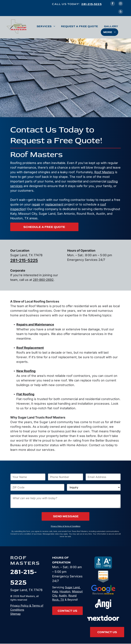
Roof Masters (104, 172)
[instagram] (121, 4)
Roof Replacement (30, 348)
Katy (55, 591)
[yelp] (121, 12)
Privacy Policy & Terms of (27, 606)
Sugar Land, (73, 587)
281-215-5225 (91, 4)
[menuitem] (49, 26)
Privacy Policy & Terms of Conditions (66, 526)
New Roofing (26, 371)
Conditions (17, 610)
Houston (65, 591)
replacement (54, 204)
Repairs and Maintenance (35, 324)
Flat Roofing (25, 394)
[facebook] (113, 4)
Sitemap (15, 614)
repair (36, 204)
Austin (63, 595)
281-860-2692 (43, 280)
